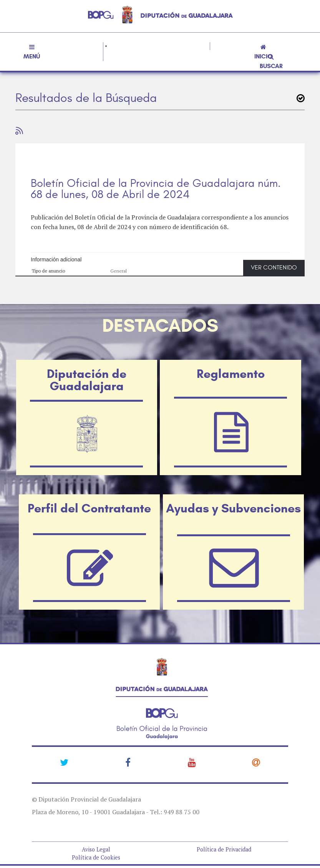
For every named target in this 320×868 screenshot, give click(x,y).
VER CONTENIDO (274, 268)
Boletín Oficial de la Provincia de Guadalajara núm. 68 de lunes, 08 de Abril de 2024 (156, 189)
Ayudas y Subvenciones (233, 508)
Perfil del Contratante (89, 508)
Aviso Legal (96, 849)
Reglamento (231, 374)
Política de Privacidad (224, 849)
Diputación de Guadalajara (87, 380)
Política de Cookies (96, 857)
